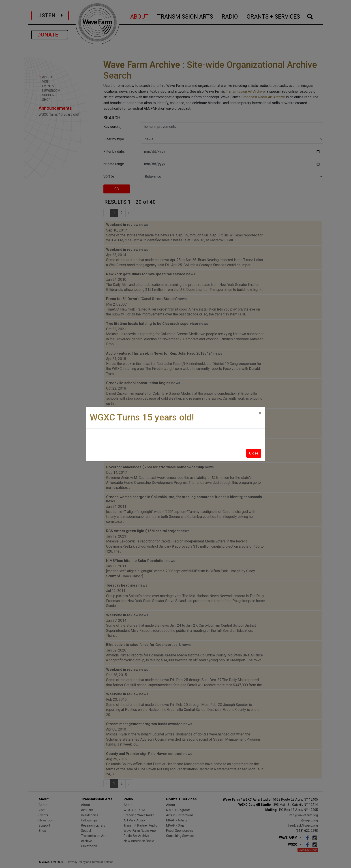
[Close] (260, 413)
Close (254, 453)
